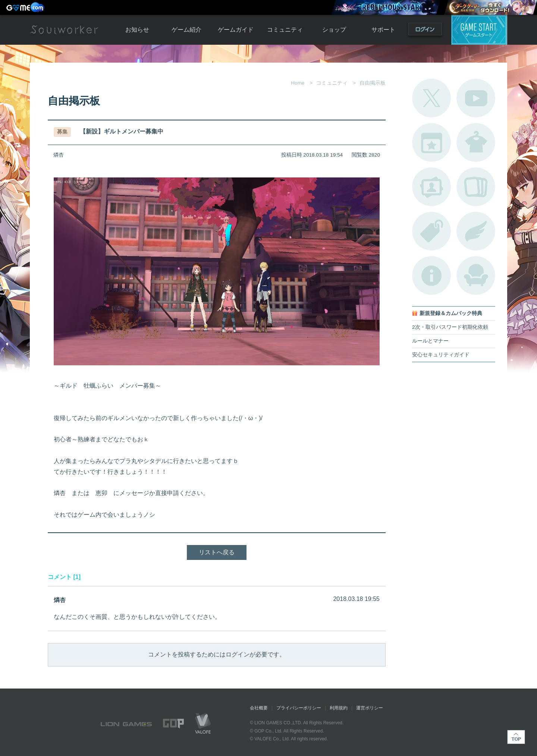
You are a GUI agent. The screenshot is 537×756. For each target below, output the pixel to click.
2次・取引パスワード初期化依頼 (450, 327)
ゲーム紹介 (186, 30)
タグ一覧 (431, 231)
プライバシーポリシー (299, 708)
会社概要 (259, 708)
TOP (516, 737)
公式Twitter (431, 98)
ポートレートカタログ (431, 187)
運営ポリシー (370, 708)
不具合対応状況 (431, 275)
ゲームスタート (479, 30)
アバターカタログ (476, 142)
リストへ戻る (217, 552)
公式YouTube (476, 98)
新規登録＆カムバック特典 (451, 313)
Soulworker (64, 30)
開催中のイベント (431, 142)
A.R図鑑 (476, 187)
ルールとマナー (430, 341)
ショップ (334, 30)
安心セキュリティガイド (441, 355)
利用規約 (339, 708)
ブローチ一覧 (476, 231)
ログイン (425, 31)
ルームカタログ (476, 275)
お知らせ (137, 30)
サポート (383, 30)
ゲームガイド (236, 30)
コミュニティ (285, 30)
